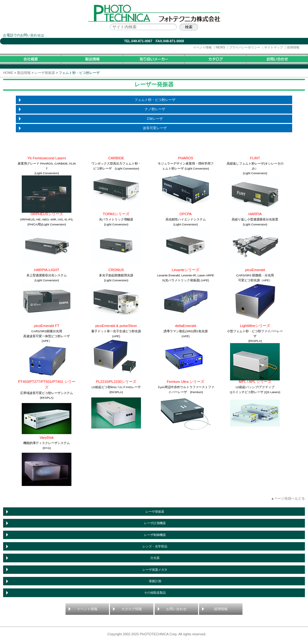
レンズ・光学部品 (155, 546)
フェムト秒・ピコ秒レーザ (155, 100)
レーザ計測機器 (155, 523)
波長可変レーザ (155, 128)
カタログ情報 (132, 609)
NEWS (221, 47)
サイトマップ (274, 47)
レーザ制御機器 (155, 535)
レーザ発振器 (45, 73)
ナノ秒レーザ (155, 109)
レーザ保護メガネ (155, 570)
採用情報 (293, 47)
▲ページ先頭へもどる (288, 498)
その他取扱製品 (155, 593)
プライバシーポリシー (245, 47)
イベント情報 (202, 47)
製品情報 (24, 73)
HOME (8, 73)
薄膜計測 (155, 581)
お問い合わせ (176, 609)
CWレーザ (155, 119)
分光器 (155, 558)
